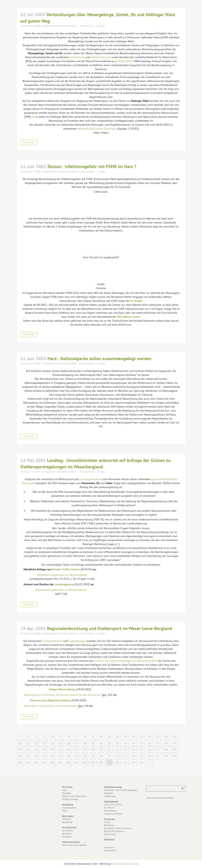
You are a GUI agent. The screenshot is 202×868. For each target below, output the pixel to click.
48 (85, 750)
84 (53, 762)
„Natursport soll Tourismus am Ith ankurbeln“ (50, 706)
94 (134, 762)
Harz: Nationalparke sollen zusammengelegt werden (99, 358)
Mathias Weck (68, 26)
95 (142, 762)
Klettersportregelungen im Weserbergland (62, 575)
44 (53, 750)
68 (85, 756)
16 (150, 737)
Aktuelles (67, 793)
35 (142, 743)
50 (101, 750)
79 (174, 756)
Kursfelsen (109, 808)
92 (117, 762)
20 (20, 743)
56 (150, 750)
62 (36, 756)
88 (85, 762)
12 (117, 737)
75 (142, 756)
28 (85, 743)
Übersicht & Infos (113, 805)
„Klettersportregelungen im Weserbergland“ (61, 590)
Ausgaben (67, 837)
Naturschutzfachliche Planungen (97, 129)
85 (61, 762)
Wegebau (109, 793)
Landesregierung (64, 584)
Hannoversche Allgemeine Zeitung (50, 700)
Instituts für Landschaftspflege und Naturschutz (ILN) (126, 661)
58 (166, 750)
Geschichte (67, 831)
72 (117, 756)
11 (109, 737)
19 (174, 737)
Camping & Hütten (113, 814)
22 (36, 743)
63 (44, 756)
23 (44, 743)
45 (61, 750)
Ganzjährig (67, 822)
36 (150, 743)
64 (53, 756)
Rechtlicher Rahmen (114, 831)
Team (65, 811)
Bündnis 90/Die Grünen (66, 569)
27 (77, 743)
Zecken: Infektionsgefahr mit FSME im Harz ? (92, 166)
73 (126, 756)
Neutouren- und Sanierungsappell (120, 790)
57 (158, 750)
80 (20, 762)
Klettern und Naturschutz (74, 796)
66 (69, 756)
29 (93, 743)
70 (101, 756)
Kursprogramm (69, 808)
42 (36, 750)
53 (126, 750)
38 (166, 743)
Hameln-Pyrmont (101, 57)
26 (69, 743)
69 (93, 756)
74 (134, 756)
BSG (34, 117)
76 (150, 756)
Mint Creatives (119, 864)
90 (101, 762)
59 (174, 750)
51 (109, 750)
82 (36, 762)
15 (142, 737)
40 (20, 750)
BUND (121, 61)
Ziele (65, 790)
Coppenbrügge (77, 641)
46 (69, 750)
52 (117, 750)
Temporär (67, 819)
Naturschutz (110, 834)
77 (158, 756)
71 (109, 756)
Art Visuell (133, 864)
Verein (107, 822)
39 (174, 743)
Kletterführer (110, 811)
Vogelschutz (110, 796)
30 (101, 743)
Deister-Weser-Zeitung (62, 689)
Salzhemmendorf (52, 641)
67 (77, 756)
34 (134, 743)
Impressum (109, 847)
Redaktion (67, 834)
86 (69, 762)
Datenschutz (110, 850)
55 (142, 750)
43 (44, 750)
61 (28, 756)
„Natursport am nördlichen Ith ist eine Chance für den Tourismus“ (62, 695)
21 (28, 743)
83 (44, 762)
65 (61, 756)
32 (117, 743)
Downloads (109, 819)
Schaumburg (77, 57)
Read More (29, 143)
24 (53, 743)
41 (28, 750)
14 (134, 737)
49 (93, 750)
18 (166, 737)
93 (126, 762)
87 (77, 762)
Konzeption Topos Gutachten (118, 828)
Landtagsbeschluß (91, 479)
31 (109, 743)
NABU (129, 61)
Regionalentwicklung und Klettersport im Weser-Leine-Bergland (109, 628)
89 (93, 762)
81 (28, 762)
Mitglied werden (70, 799)
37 (158, 743)
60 (20, 756)
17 (158, 737)
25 (61, 743)
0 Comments (87, 26)
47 (77, 750)
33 (126, 743)
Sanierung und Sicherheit (74, 845)
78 (166, 756)
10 (101, 737)
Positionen (109, 825)
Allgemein (50, 26)
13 (126, 737)
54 (134, 750)
